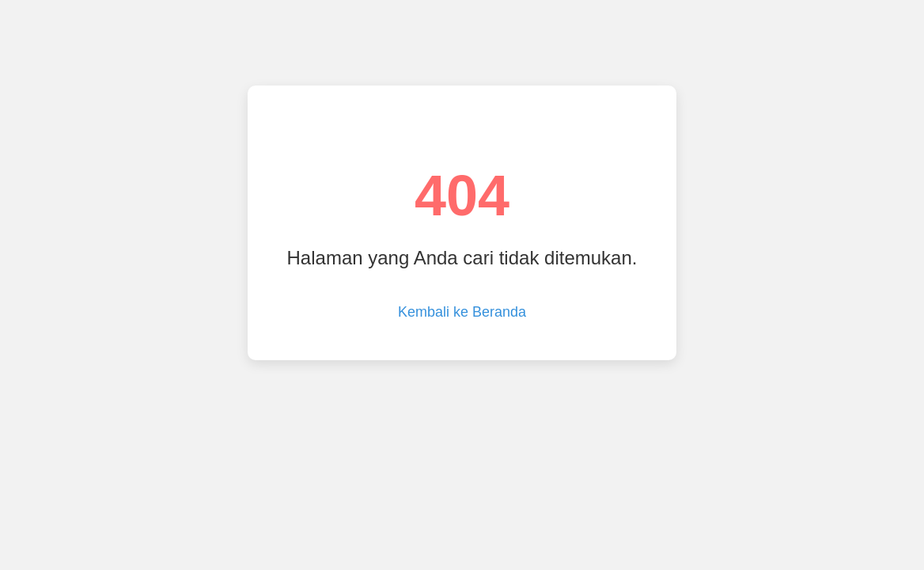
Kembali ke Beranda (462, 312)
